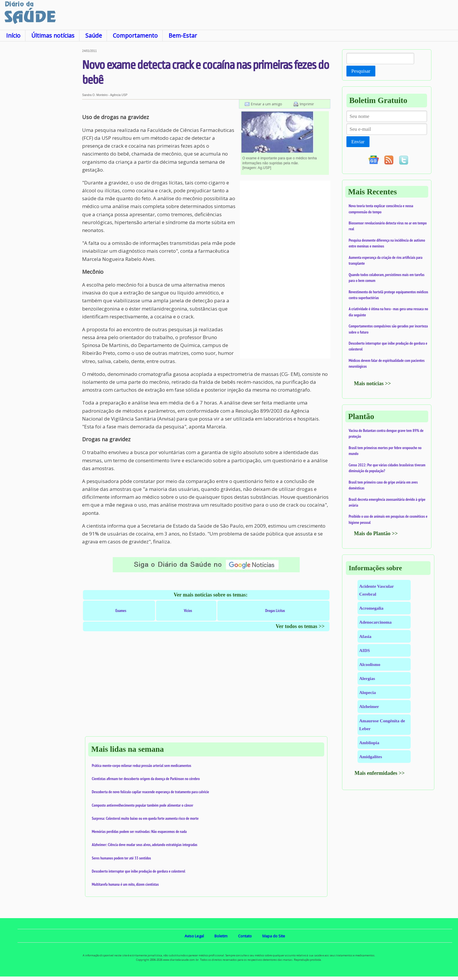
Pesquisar (361, 71)
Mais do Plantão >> (376, 533)
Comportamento (135, 35)
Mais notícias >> (373, 383)
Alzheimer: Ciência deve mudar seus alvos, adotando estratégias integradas (144, 845)
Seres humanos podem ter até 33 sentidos (121, 858)
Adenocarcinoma (375, 622)
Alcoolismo (370, 664)
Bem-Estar (183, 35)
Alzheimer (369, 706)
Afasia (365, 636)
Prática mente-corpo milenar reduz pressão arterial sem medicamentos (141, 765)
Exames (121, 611)
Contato (245, 936)
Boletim (221, 936)
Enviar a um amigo (267, 104)
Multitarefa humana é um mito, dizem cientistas (125, 884)
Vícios (188, 611)
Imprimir (307, 104)
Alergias (367, 678)
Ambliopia (369, 743)
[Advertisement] (41, 137)
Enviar (358, 142)
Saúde (94, 35)
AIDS (365, 650)
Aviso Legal (194, 936)
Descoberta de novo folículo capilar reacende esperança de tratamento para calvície (150, 792)
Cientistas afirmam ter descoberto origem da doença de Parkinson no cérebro (146, 779)
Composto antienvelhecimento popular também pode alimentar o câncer (142, 805)
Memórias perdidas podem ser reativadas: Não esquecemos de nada (139, 831)
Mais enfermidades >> (380, 773)
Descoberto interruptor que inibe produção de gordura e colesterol (138, 871)
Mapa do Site (274, 936)
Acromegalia (371, 608)
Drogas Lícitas (275, 611)
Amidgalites (371, 757)
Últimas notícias (53, 35)
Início (13, 35)
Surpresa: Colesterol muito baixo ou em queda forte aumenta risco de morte (145, 818)
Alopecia (368, 692)
